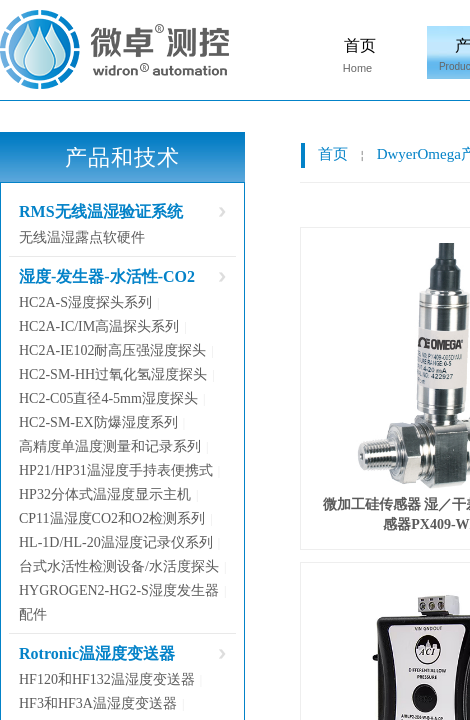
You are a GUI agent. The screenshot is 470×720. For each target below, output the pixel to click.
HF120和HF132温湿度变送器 (107, 679)
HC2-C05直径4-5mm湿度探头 (108, 398)
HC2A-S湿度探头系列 (85, 302)
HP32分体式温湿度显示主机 (105, 494)
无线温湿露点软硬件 (82, 237)
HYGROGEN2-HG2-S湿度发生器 (119, 590)
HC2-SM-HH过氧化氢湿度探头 (113, 374)
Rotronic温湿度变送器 (97, 653)
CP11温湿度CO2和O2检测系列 (112, 518)
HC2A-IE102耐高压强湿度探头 (112, 350)
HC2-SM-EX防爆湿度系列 (98, 422)
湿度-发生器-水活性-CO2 (107, 276)
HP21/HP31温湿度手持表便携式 (116, 470)
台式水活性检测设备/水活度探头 (119, 566)
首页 (360, 45)
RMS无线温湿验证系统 (101, 211)
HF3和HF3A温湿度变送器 (98, 703)
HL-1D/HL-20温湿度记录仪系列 (116, 542)
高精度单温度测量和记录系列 (110, 446)
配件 (33, 614)
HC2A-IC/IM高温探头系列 (99, 326)
